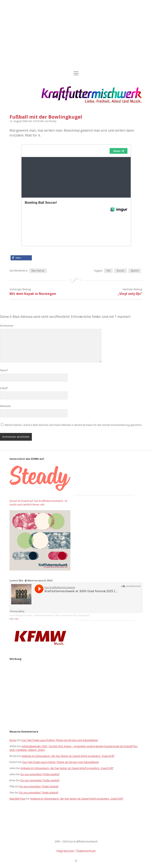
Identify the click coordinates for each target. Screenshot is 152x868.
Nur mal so (38, 271)
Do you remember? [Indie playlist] (40, 774)
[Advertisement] (76, 36)
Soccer (121, 271)
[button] (21, 258)
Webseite (5, 406)
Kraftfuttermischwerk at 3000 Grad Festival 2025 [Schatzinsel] (62, 615)
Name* (4, 370)
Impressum (65, 851)
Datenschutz (86, 851)
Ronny (13, 740)
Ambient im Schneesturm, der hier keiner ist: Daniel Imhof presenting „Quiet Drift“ (68, 756)
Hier (16, 619)
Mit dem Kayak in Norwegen (33, 294)
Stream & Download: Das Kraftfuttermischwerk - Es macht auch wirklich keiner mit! (38, 503)
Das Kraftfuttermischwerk (21, 615)
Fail (108, 271)
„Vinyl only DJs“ (130, 294)
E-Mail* (4, 388)
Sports (135, 271)
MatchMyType (17, 799)
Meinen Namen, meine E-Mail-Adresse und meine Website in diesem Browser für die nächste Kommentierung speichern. (74, 425)
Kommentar (7, 326)
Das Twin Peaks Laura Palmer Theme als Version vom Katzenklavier (60, 740)
